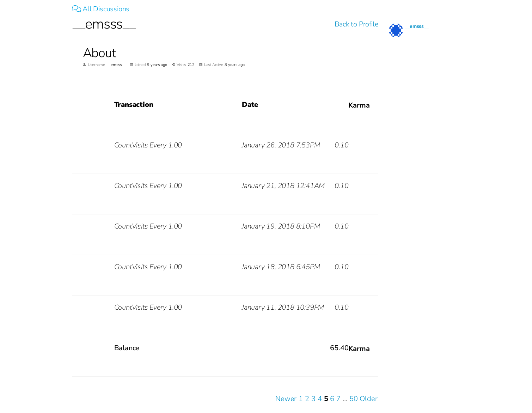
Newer (286, 399)
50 (354, 399)
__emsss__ (417, 26)
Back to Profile (356, 24)
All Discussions (101, 9)
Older (368, 399)
